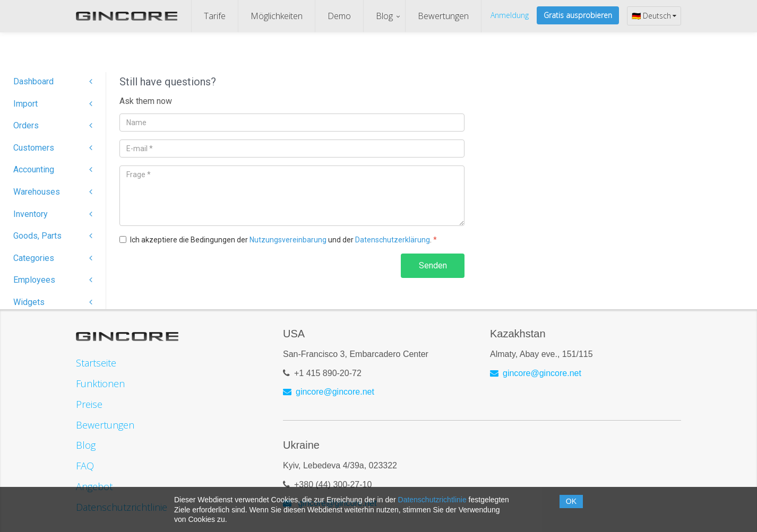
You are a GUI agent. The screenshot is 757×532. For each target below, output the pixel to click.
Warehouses (53, 192)
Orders (53, 125)
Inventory (53, 214)
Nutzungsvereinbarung (288, 240)
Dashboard (53, 81)
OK (571, 501)
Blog (384, 16)
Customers (53, 148)
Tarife (215, 16)
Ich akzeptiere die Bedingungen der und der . (283, 240)
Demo (339, 16)
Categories (53, 258)
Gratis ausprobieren (578, 15)
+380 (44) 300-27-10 (333, 485)
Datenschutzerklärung (393, 240)
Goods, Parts (53, 236)
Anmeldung (510, 15)
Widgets (53, 302)
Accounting (53, 169)
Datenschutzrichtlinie (432, 500)
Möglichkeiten (277, 16)
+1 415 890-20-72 (328, 373)
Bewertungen (443, 16)
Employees (53, 280)
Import (53, 104)
